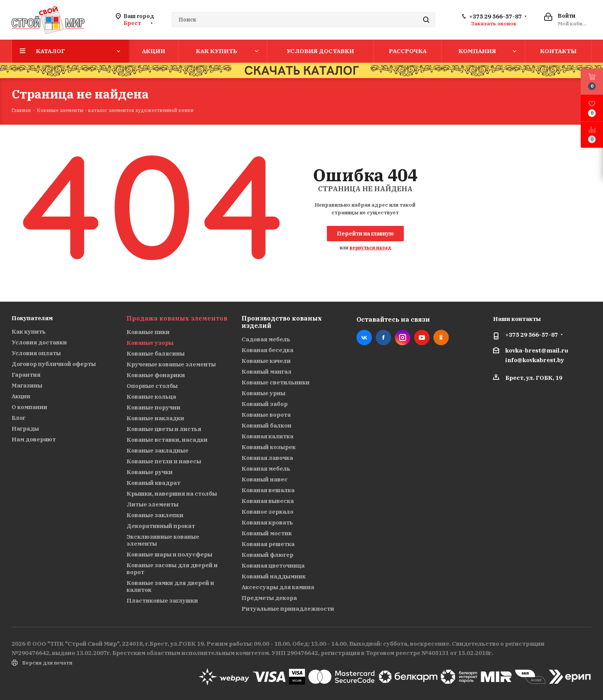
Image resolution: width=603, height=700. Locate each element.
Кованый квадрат (153, 483)
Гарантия (26, 375)
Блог (18, 418)
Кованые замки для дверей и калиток (170, 586)
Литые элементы (152, 504)
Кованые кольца (151, 397)
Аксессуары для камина (278, 587)
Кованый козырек (269, 447)
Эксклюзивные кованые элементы (163, 540)
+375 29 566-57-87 (496, 17)
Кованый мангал (267, 372)
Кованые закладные (157, 450)
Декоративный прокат (161, 526)
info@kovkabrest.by (535, 360)
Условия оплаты (36, 353)
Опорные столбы (152, 386)
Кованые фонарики (156, 375)
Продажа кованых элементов (177, 318)
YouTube (422, 337)
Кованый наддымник (274, 576)
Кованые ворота (266, 415)
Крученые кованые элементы (171, 364)
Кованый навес (265, 479)
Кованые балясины (156, 353)
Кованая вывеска (268, 501)
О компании (29, 407)
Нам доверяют (34, 439)
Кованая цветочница (273, 566)
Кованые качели (266, 361)
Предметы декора (269, 598)
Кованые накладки (155, 418)
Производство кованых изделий (282, 322)
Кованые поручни (153, 407)
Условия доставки (39, 342)
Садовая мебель (266, 339)
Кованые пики (148, 332)
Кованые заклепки (155, 515)
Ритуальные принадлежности (288, 609)
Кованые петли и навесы (164, 461)
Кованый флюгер (267, 555)
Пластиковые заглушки (162, 601)
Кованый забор (265, 404)
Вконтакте (364, 337)
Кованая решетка (268, 544)
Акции (21, 396)
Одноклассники (441, 337)
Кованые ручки (150, 472)
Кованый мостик (267, 533)
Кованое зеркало (267, 512)
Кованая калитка (267, 436)
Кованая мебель (266, 469)
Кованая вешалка (268, 490)
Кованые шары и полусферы (169, 554)
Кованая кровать (267, 522)
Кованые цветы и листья (164, 429)
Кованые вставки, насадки (167, 440)
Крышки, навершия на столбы (172, 494)
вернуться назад (370, 248)
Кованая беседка (267, 350)
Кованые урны (263, 393)
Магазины (27, 385)
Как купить (29, 332)
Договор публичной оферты (54, 364)
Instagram (403, 337)
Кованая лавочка (267, 458)
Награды (25, 429)
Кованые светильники (276, 382)
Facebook (383, 337)
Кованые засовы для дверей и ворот (172, 569)
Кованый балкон (267, 425)
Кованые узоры (150, 343)
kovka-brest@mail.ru (537, 350)
